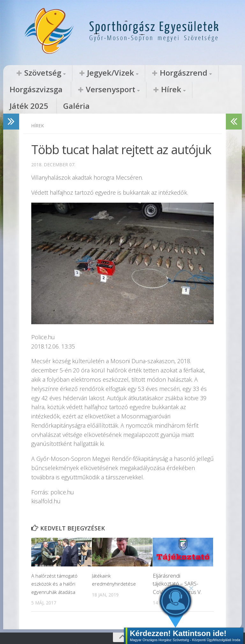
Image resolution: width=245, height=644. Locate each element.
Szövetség (34, 73)
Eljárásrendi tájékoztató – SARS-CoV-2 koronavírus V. (177, 569)
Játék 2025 (112, 90)
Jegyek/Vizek (84, 73)
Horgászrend (138, 73)
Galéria (145, 90)
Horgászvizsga (189, 73)
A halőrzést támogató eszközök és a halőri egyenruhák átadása (56, 569)
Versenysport (32, 90)
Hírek (77, 90)
